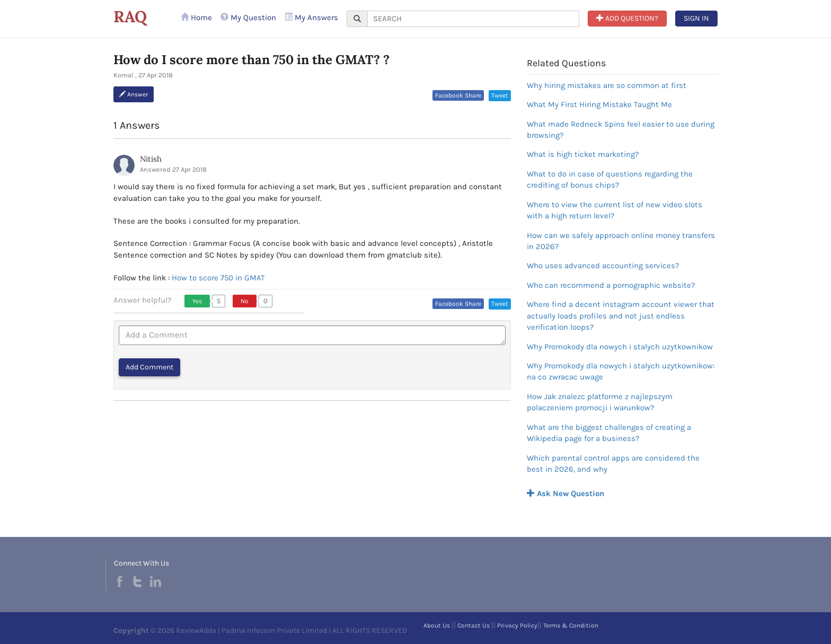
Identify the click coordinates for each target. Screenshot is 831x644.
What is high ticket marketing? (583, 154)
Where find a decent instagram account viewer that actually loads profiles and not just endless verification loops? (621, 316)
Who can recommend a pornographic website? (611, 285)
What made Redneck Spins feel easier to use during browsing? (621, 130)
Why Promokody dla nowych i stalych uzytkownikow (620, 347)
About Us (437, 625)
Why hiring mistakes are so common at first (607, 85)
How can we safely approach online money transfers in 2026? (621, 241)
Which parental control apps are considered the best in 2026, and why (613, 464)
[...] (473, 19)
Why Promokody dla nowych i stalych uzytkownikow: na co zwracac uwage (621, 371)
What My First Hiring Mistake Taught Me (599, 104)
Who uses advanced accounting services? (603, 266)
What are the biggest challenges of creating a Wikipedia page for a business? (609, 433)
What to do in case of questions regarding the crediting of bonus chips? (610, 179)
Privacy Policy (517, 625)
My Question (248, 17)
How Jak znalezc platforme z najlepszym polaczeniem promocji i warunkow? (600, 402)
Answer (134, 94)
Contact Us (474, 625)
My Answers (311, 17)
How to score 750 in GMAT (218, 278)
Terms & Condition (571, 625)
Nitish (151, 159)
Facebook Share (458, 95)
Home (196, 17)
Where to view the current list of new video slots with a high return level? (615, 210)
